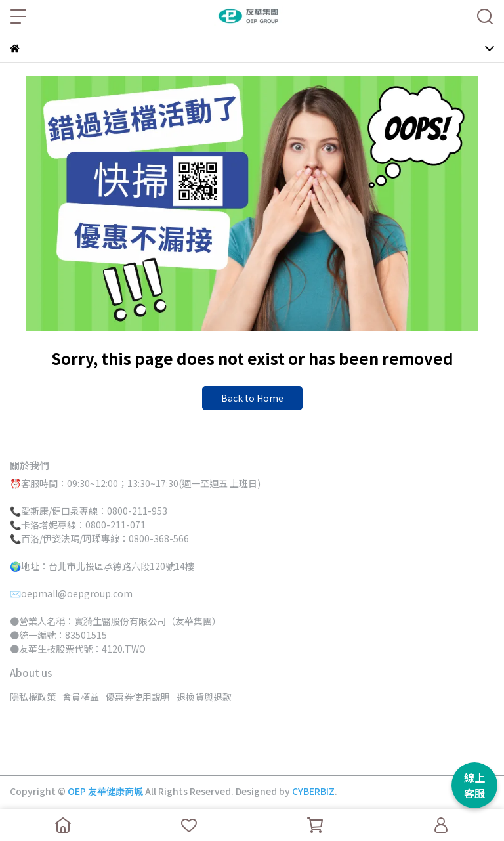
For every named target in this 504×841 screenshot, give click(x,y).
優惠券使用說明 (138, 697)
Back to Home (252, 398)
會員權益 (81, 697)
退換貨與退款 (204, 697)
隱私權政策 (33, 697)
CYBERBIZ (313, 791)
